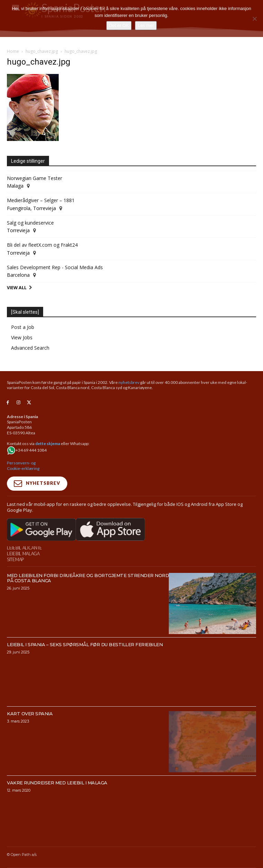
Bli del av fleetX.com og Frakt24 (42, 245)
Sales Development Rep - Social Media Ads (55, 267)
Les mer (146, 25)
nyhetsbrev (129, 382)
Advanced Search (30, 348)
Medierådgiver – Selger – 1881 (41, 200)
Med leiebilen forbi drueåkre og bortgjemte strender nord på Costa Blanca (88, 578)
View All (17, 288)
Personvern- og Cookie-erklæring (23, 466)
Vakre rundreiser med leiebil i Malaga (57, 783)
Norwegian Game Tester (35, 178)
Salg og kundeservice (30, 223)
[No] (254, 19)
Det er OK (119, 25)
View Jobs (22, 337)
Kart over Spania (30, 714)
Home (13, 51)
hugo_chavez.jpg (42, 51)
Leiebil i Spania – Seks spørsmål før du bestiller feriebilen (85, 644)
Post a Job (23, 327)
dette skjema (48, 444)
